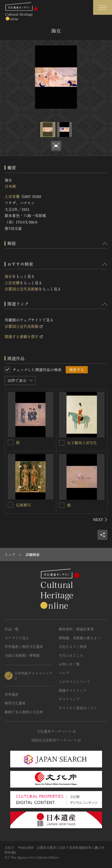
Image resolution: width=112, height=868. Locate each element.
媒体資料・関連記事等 (76, 629)
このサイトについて (74, 681)
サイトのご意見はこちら (78, 708)
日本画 (10, 186)
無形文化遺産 (15, 703)
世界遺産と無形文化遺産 (24, 646)
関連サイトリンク (73, 690)
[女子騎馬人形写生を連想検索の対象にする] (62, 443)
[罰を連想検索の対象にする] (10, 442)
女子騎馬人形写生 (82, 443)
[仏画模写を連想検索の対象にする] (10, 505)
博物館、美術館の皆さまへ (80, 638)
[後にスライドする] (100, 520)
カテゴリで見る (17, 638)
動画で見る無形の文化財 (24, 712)
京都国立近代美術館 (22, 289)
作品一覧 (12, 629)
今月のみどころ (71, 655)
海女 (8, 276)
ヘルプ (64, 673)
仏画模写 (23, 505)
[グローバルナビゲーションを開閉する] (103, 7)
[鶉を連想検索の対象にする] (62, 505)
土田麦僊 (12, 196)
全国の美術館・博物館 (22, 655)
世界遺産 (12, 694)
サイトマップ (69, 699)
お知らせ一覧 (69, 664)
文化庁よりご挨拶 (73, 646)
